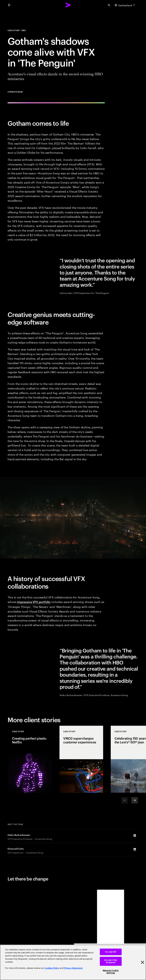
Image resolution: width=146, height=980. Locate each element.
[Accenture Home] (68, 5)
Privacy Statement (73, 968)
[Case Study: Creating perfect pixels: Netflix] (30, 759)
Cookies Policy (52, 968)
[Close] (143, 962)
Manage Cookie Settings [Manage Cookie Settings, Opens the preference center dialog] (111, 972)
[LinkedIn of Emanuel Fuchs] (135, 849)
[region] (73, 962)
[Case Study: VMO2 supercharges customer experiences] (81, 759)
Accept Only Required (111, 961)
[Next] (135, 800)
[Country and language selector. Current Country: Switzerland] (125, 5)
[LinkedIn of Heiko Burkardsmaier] (135, 836)
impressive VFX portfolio (34, 602)
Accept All (111, 952)
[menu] (9, 5)
